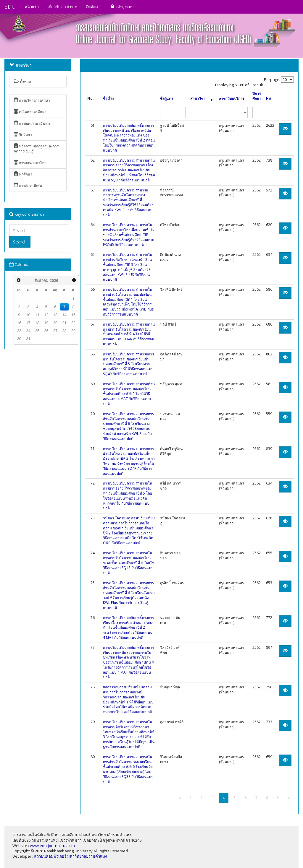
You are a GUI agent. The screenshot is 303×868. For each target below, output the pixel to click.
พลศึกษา (23, 174)
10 (28, 315)
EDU (10, 6)
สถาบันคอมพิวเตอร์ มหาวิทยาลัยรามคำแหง (70, 856)
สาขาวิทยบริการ (232, 99)
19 (46, 323)
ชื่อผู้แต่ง (167, 99)
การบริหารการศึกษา (32, 100)
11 (37, 315)
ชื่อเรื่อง (109, 99)
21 (64, 323)
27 (55, 331)
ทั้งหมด (22, 81)
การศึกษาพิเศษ (28, 185)
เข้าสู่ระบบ (121, 7)
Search (20, 242)
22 (73, 323)
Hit (269, 99)
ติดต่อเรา (93, 6)
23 (19, 331)
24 (28, 331)
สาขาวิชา (202, 99)
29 (73, 331)
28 (64, 331)
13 (55, 315)
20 (55, 323)
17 (28, 323)
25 (37, 331)
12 (46, 315)
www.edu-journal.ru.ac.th (52, 846)
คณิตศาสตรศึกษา (30, 112)
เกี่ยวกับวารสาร (62, 6)
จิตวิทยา (23, 135)
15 (73, 315)
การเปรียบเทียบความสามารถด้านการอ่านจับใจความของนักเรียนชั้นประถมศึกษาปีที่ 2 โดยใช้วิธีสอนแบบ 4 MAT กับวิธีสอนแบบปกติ (129, 394)
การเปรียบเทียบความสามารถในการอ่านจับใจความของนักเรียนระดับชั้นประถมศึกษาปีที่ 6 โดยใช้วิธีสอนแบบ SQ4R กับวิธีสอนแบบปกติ (129, 563)
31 (28, 339)
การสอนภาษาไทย (30, 163)
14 (64, 315)
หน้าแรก (32, 6)
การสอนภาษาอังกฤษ (32, 123)
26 (46, 331)
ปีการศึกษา (257, 96)
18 (37, 323)
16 (19, 323)
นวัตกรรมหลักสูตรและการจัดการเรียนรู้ (36, 149)
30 (19, 339)
